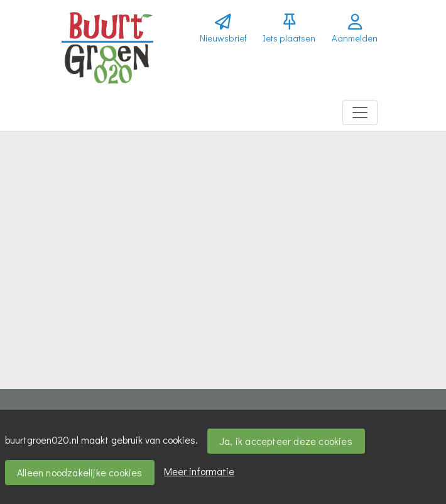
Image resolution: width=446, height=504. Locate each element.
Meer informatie (199, 471)
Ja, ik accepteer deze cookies (286, 441)
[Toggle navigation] (360, 112)
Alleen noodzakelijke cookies (80, 472)
